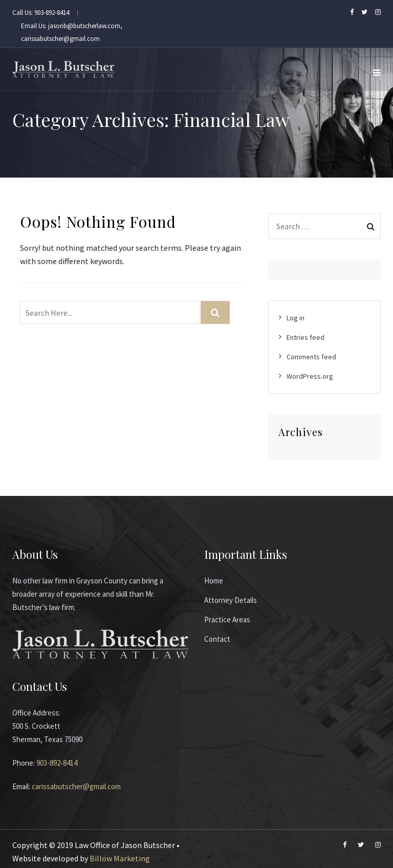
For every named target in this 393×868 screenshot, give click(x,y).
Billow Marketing (120, 858)
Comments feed (311, 357)
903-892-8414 (57, 763)
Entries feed (305, 337)
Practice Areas (227, 620)
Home (214, 581)
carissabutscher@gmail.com (76, 786)
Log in (296, 318)
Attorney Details (231, 600)
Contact (217, 639)
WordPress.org (310, 376)
